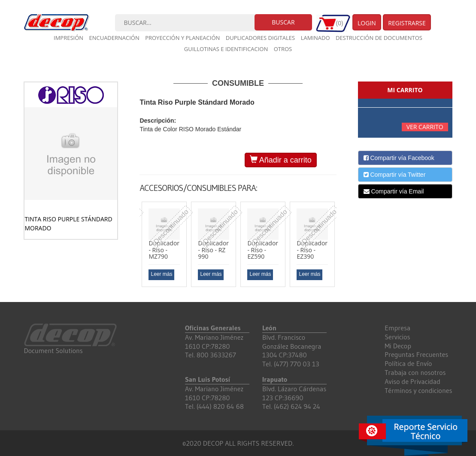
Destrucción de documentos (379, 38)
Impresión (68, 38)
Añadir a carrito (281, 160)
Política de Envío (408, 363)
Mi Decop (398, 346)
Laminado (315, 38)
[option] (164, 244)
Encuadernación (114, 38)
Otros (283, 49)
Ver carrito (425, 127)
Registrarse (407, 23)
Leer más (161, 274)
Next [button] (343, 248)
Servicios (397, 337)
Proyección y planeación (182, 38)
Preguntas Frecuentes (416, 354)
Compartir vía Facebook (399, 158)
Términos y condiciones (418, 390)
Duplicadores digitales (261, 38)
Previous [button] (133, 248)
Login (367, 23)
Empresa (397, 328)
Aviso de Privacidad (412, 381)
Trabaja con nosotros (415, 372)
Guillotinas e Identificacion (226, 49)
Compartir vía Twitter (395, 175)
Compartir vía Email (394, 191)
